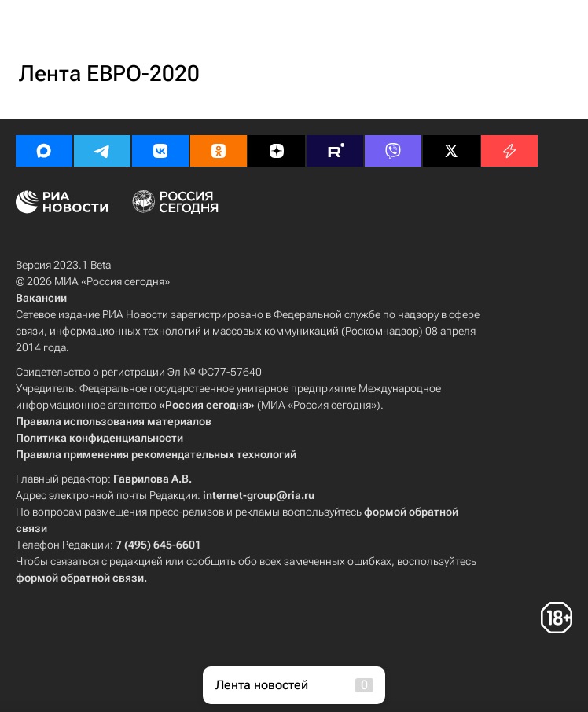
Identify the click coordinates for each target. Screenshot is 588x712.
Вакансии (41, 298)
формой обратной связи (80, 578)
